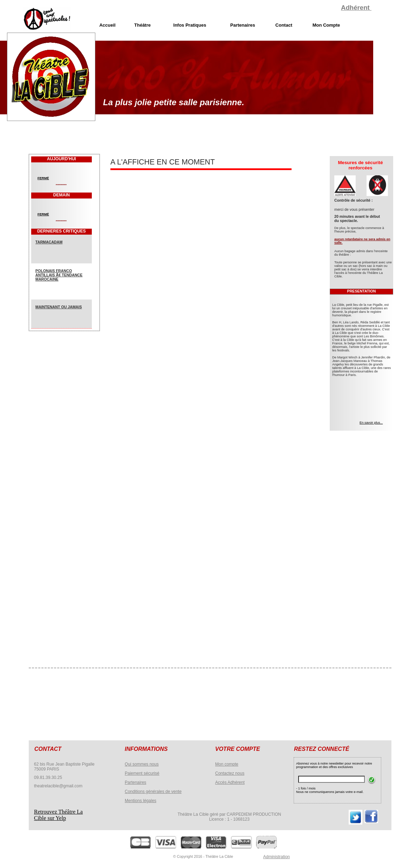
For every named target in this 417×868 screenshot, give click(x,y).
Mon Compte (326, 25)
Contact (284, 25)
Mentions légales (141, 801)
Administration (276, 857)
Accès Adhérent (230, 782)
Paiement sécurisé (142, 773)
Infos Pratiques (190, 25)
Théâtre (142, 25)
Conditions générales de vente (153, 792)
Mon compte (227, 764)
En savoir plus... (371, 423)
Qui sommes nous (142, 764)
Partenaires (135, 782)
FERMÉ (43, 178)
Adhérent (356, 8)
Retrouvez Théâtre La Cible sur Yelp (58, 815)
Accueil (107, 25)
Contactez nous (230, 773)
